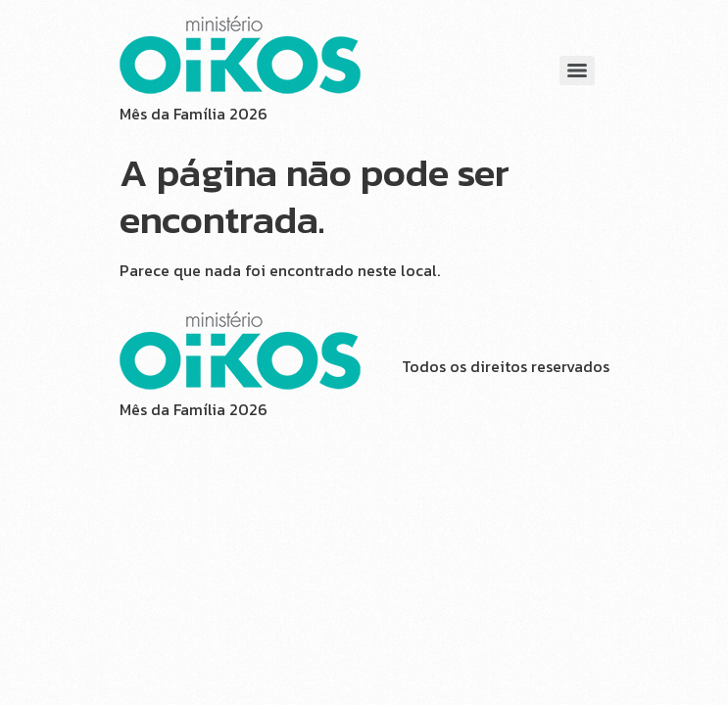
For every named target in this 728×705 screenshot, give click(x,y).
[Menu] (577, 70)
